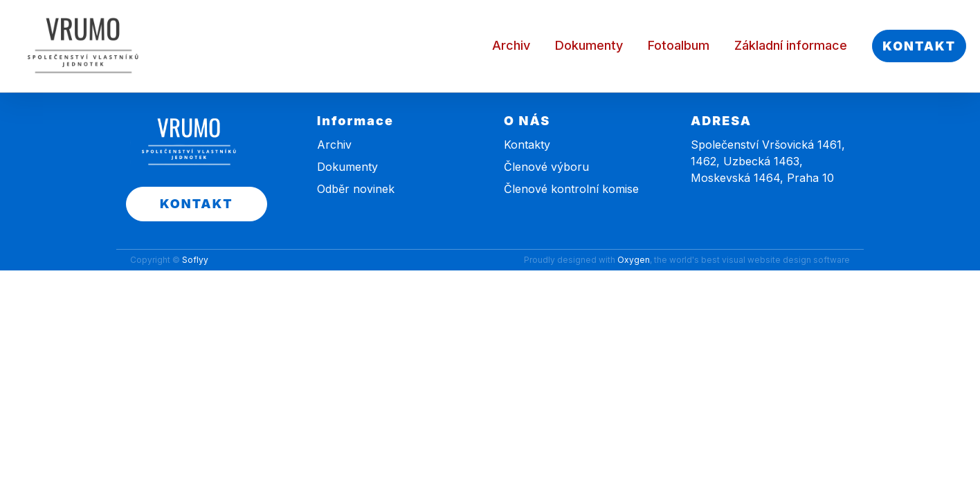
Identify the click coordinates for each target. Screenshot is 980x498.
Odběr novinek (356, 189)
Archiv (511, 45)
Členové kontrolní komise (571, 189)
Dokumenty (589, 45)
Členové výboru (546, 167)
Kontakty (527, 145)
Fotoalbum (679, 45)
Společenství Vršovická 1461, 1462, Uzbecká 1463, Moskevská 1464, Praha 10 (768, 161)
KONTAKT (919, 46)
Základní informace (791, 45)
